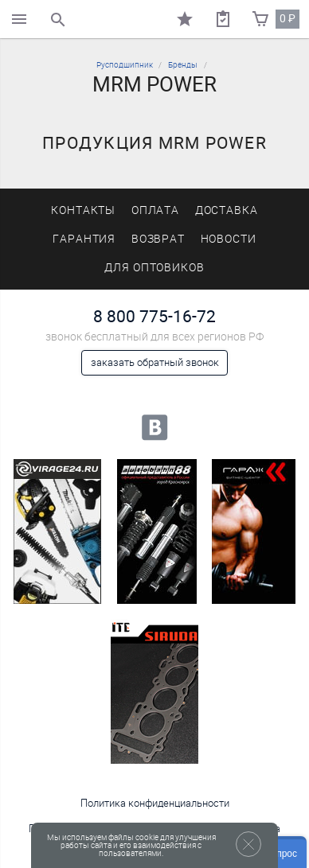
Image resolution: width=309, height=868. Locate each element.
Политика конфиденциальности (155, 803)
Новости (229, 239)
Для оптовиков (154, 268)
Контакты (84, 210)
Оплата (156, 210)
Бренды (183, 65)
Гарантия (84, 239)
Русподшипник (125, 65)
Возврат (158, 239)
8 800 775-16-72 (154, 316)
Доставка (227, 210)
